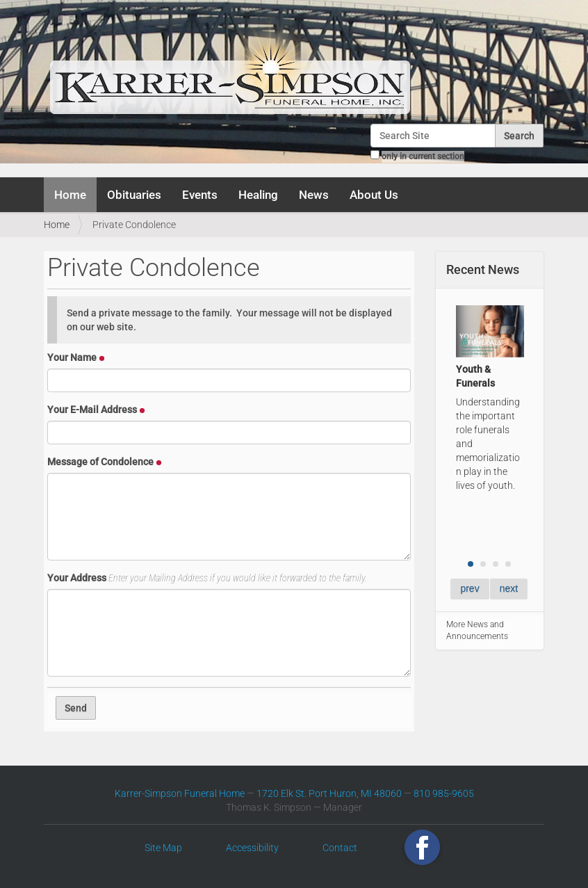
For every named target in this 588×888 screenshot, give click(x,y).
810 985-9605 (444, 793)
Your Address (207, 578)
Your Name (76, 357)
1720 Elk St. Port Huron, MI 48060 (329, 793)
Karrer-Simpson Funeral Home (180, 793)
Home (70, 195)
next (509, 588)
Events (200, 195)
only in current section (423, 156)
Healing (258, 195)
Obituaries (134, 195)
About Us (374, 195)
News (314, 195)
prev (469, 588)
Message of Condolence (105, 462)
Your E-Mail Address (96, 410)
